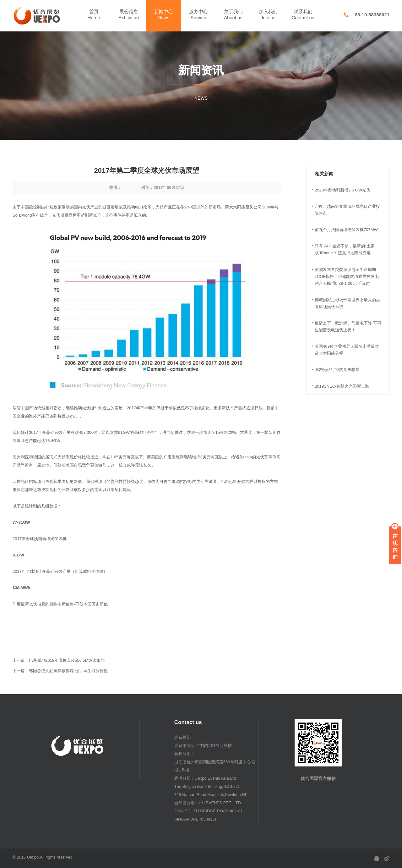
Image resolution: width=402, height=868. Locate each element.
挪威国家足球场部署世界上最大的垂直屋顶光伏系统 (347, 303)
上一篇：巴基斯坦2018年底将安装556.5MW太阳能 (59, 660)
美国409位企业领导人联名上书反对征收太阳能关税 (347, 350)
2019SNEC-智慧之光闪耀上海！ (344, 386)
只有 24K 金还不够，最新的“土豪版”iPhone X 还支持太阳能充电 (345, 249)
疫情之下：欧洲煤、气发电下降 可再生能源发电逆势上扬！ (348, 326)
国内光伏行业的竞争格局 (337, 370)
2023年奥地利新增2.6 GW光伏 (342, 190)
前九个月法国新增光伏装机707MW (346, 230)
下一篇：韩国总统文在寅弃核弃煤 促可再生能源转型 (60, 671)
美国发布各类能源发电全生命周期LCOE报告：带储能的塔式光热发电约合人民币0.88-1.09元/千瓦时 (347, 276)
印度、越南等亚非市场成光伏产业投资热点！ (347, 210)
